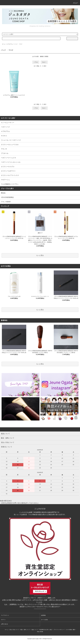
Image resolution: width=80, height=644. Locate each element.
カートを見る (44, 620)
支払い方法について (14, 630)
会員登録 (43, 615)
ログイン (3, 620)
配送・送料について (25, 630)
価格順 (42, 56)
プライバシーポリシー (59, 630)
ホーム (4, 44)
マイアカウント (5, 615)
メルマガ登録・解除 (70, 630)
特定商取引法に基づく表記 (46, 630)
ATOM (41, 632)
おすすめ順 (35, 56)
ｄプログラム (10, 44)
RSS (38, 632)
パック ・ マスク (18, 44)
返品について (35, 630)
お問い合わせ (4, 624)
